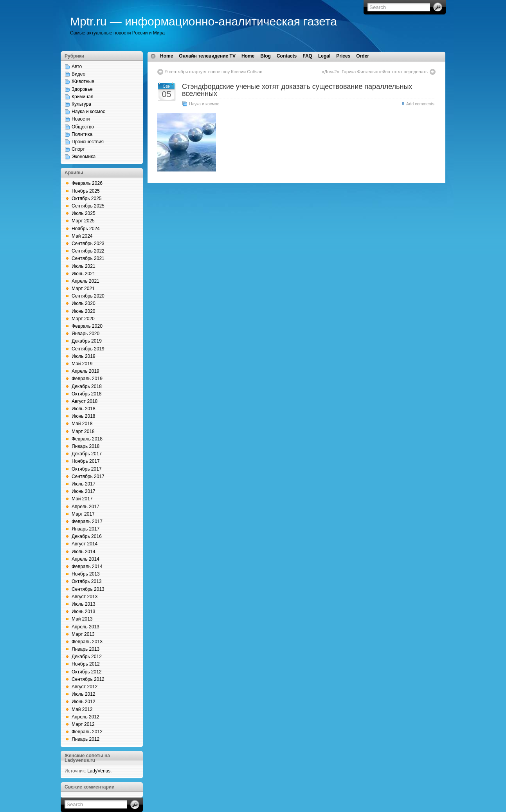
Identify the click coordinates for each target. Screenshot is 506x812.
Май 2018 (82, 424)
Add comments (420, 104)
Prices (343, 56)
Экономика (84, 157)
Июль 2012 (84, 694)
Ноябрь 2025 (86, 191)
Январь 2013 (86, 649)
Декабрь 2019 (87, 341)
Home (167, 56)
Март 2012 (83, 724)
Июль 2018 (84, 409)
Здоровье (82, 89)
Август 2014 (85, 544)
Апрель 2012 (86, 717)
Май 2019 (82, 364)
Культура (81, 104)
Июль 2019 (84, 356)
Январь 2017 (86, 529)
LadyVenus (99, 771)
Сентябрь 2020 (88, 296)
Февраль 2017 (87, 521)
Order (363, 56)
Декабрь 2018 (87, 386)
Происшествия (88, 142)
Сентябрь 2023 (88, 244)
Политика (82, 134)
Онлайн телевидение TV (207, 56)
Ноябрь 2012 (86, 664)
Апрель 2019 (86, 371)
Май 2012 (82, 709)
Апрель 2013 (86, 627)
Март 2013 (83, 634)
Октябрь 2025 (87, 198)
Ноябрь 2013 (86, 574)
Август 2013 (85, 597)
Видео (78, 74)
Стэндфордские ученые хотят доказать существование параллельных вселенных (297, 90)
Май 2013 (82, 619)
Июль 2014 (84, 552)
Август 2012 (85, 687)
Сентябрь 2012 (88, 679)
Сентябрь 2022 (88, 251)
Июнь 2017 (84, 491)
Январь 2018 (86, 446)
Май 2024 (82, 236)
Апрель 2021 (86, 281)
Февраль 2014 (87, 567)
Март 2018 (83, 431)
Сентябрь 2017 (88, 476)
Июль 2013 (84, 604)
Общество (83, 127)
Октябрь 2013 (87, 581)
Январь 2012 (86, 739)
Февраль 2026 (87, 183)
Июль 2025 (84, 213)
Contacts (287, 56)
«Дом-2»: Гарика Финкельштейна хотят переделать (375, 72)
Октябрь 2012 (87, 672)
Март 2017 (83, 514)
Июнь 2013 (84, 612)
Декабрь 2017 (87, 454)
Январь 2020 (86, 334)
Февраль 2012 (87, 732)
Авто (77, 67)
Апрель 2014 (86, 559)
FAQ (307, 56)
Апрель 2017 (86, 507)
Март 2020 (83, 319)
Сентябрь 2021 (88, 258)
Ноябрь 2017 (86, 461)
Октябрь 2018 (87, 394)
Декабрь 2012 (87, 657)
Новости (81, 119)
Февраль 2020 (87, 326)
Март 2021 (83, 289)
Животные (83, 81)
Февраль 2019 (87, 379)
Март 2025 (83, 221)
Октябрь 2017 (87, 469)
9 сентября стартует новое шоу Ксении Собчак (213, 72)
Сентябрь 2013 (88, 589)
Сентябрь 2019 (88, 349)
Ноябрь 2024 (86, 229)
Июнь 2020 (84, 311)
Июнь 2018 (84, 416)
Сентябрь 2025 (88, 206)
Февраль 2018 (87, 439)
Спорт (78, 149)
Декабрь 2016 (87, 536)
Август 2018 (85, 401)
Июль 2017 (84, 484)
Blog (266, 56)
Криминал (83, 97)
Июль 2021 (84, 266)
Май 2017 (82, 499)
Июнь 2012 (84, 702)
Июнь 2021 (84, 274)
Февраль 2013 (87, 642)
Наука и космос (88, 112)
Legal (324, 56)
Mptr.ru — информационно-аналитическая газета (203, 21)
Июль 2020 (84, 303)
